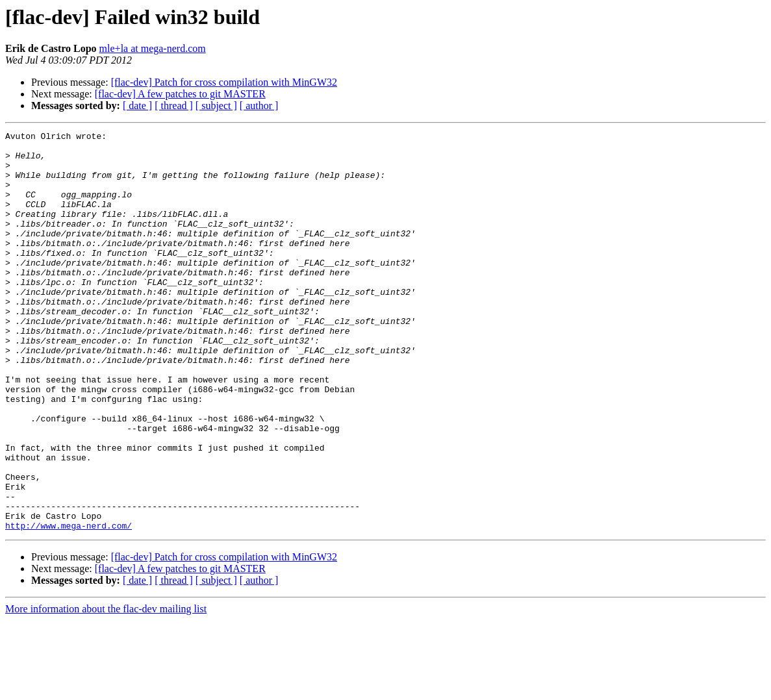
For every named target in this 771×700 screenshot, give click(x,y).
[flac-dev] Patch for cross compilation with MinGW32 (224, 82)
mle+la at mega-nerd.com (153, 48)
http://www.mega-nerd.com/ (69, 605)
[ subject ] (216, 106)
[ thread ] (174, 106)
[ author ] (259, 106)
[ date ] (137, 106)
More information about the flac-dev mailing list (106, 689)
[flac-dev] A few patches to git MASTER (180, 94)
